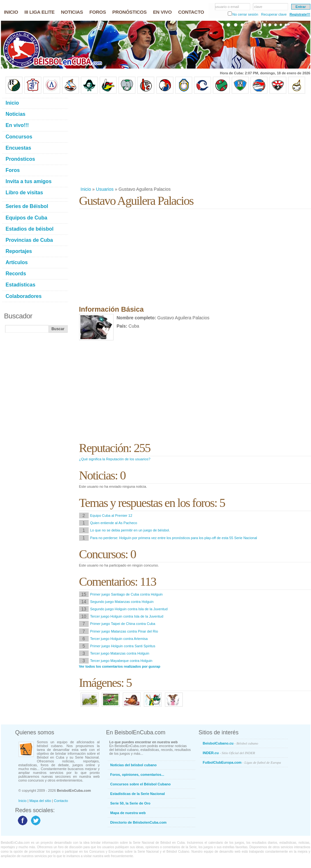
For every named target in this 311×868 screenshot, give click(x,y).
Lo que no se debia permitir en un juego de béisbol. (130, 530)
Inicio (86, 189)
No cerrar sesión (245, 14)
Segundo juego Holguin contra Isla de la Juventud (129, 609)
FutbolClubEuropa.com (242, 762)
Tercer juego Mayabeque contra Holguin (121, 661)
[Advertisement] (163, 140)
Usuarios (105, 189)
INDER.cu (229, 753)
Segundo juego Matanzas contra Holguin (122, 602)
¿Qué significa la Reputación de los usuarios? (115, 459)
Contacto (61, 801)
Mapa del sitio (40, 801)
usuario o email (227, 7)
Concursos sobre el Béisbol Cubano (141, 784)
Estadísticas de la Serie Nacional (138, 794)
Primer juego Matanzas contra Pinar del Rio (124, 631)
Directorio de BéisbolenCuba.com (139, 822)
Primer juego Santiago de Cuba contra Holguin (126, 594)
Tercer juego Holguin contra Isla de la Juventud (127, 616)
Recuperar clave (274, 14)
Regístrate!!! (300, 14)
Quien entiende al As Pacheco (114, 523)
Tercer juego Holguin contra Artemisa (119, 639)
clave (258, 7)
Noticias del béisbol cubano (133, 765)
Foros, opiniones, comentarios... (137, 775)
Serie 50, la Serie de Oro (130, 803)
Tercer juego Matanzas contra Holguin (120, 653)
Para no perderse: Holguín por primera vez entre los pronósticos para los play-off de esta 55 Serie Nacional (174, 538)
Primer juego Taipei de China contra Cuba (123, 624)
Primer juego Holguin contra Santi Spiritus (123, 646)
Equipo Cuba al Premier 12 (111, 516)
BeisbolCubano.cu (231, 743)
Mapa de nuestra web (128, 813)
